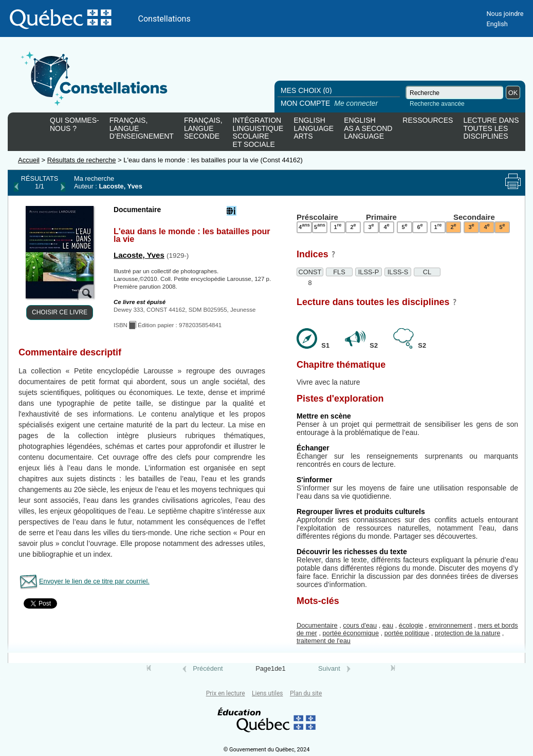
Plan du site (306, 693)
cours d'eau (360, 625)
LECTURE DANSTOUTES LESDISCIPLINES (491, 128)
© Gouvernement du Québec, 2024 (267, 750)
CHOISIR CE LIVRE (60, 312)
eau (388, 625)
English (497, 24)
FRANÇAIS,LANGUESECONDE (203, 128)
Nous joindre (505, 14)
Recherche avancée (437, 104)
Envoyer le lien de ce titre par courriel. (94, 581)
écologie (411, 625)
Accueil (29, 160)
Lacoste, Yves (139, 255)
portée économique (351, 633)
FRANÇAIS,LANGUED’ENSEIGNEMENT (142, 128)
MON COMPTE (330, 103)
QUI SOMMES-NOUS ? (75, 124)
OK (513, 93)
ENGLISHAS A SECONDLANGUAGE (368, 128)
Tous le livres (2, 678)
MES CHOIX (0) (306, 90)
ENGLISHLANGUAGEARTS (314, 128)
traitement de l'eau (324, 641)
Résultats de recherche (82, 160)
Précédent (208, 668)
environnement (451, 625)
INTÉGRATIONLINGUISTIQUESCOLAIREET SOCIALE (258, 130)
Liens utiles (267, 693)
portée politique (407, 633)
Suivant (329, 668)
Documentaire (317, 625)
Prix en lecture (226, 693)
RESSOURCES (428, 120)
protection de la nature (467, 633)
